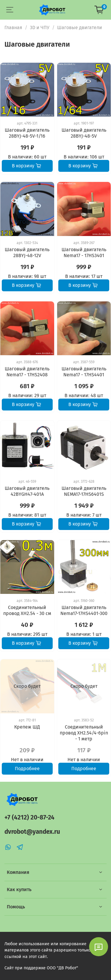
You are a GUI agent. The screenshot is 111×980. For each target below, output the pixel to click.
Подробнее (27, 769)
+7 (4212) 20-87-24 (29, 818)
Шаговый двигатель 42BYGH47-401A (27, 491)
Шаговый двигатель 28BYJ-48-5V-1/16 (27, 133)
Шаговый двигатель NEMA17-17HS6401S (84, 491)
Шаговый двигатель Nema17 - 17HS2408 (27, 372)
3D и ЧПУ (40, 27)
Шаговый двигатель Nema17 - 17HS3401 (84, 253)
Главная (13, 27)
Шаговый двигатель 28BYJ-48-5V (84, 133)
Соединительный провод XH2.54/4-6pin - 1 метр (84, 733)
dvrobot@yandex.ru (32, 832)
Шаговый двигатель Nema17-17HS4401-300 (84, 610)
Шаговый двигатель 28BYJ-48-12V (27, 253)
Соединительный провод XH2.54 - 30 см (27, 610)
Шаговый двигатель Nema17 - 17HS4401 (84, 372)
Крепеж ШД (27, 727)
